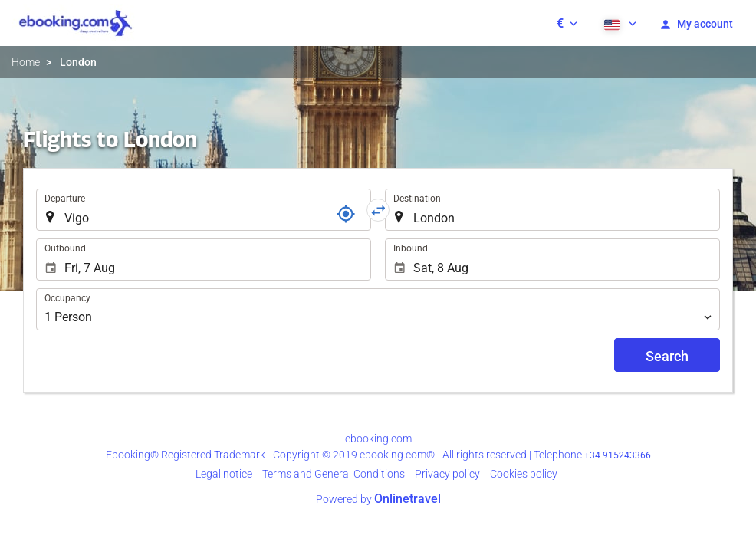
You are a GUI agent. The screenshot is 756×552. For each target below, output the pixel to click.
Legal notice (224, 474)
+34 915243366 (618, 455)
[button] (567, 23)
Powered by (378, 499)
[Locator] (346, 214)
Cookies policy (524, 474)
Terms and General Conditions (334, 474)
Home (26, 62)
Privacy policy (447, 474)
